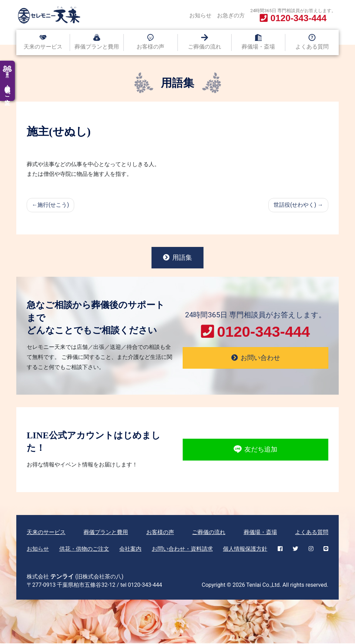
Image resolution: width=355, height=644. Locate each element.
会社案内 (130, 549)
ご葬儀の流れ (205, 47)
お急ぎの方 (231, 15)
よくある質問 (312, 47)
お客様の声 (150, 47)
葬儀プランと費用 (97, 47)
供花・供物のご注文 (84, 549)
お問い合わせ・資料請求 (182, 549)
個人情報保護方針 (245, 549)
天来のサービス (43, 47)
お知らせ (200, 15)
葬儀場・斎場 (258, 47)
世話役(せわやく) (295, 205)
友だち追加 (255, 450)
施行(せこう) (53, 205)
